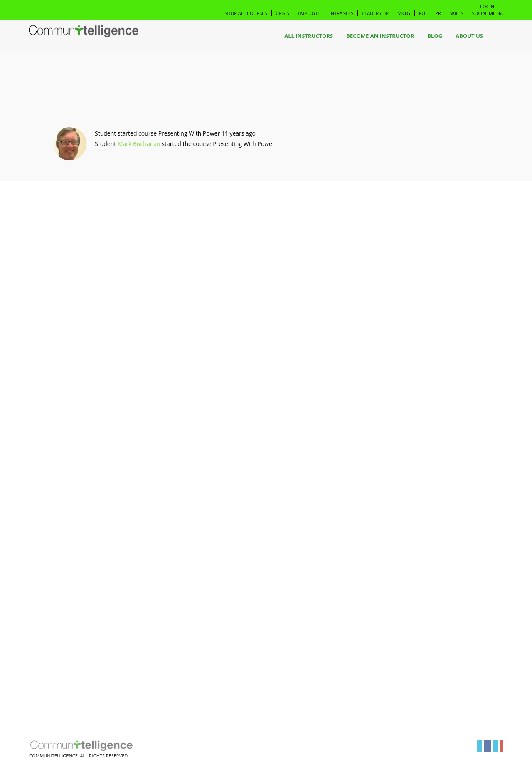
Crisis (283, 13)
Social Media (488, 13)
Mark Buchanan (139, 144)
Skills (456, 13)
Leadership (375, 13)
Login (487, 6)
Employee (309, 13)
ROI (423, 13)
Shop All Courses (246, 13)
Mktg (404, 13)
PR (438, 13)
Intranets (342, 13)
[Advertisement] (84, 318)
